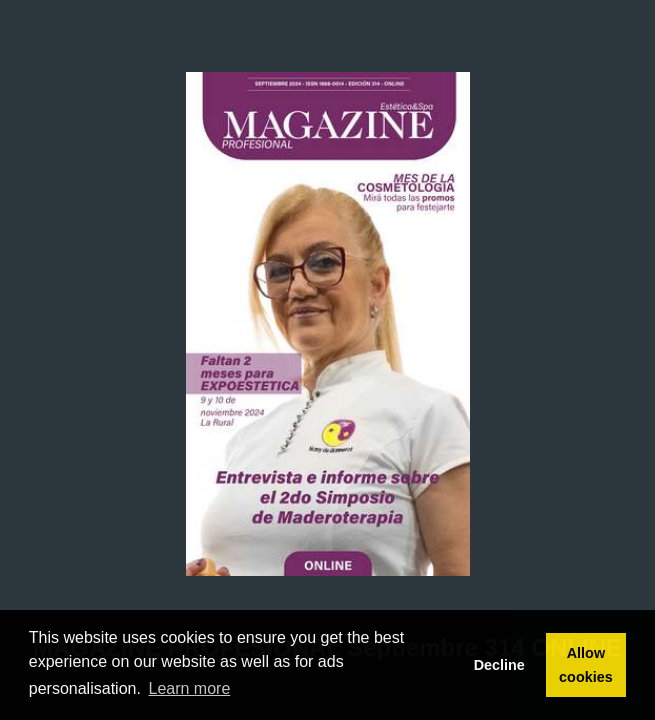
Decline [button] (499, 665)
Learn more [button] (190, 688)
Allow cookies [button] (586, 665)
